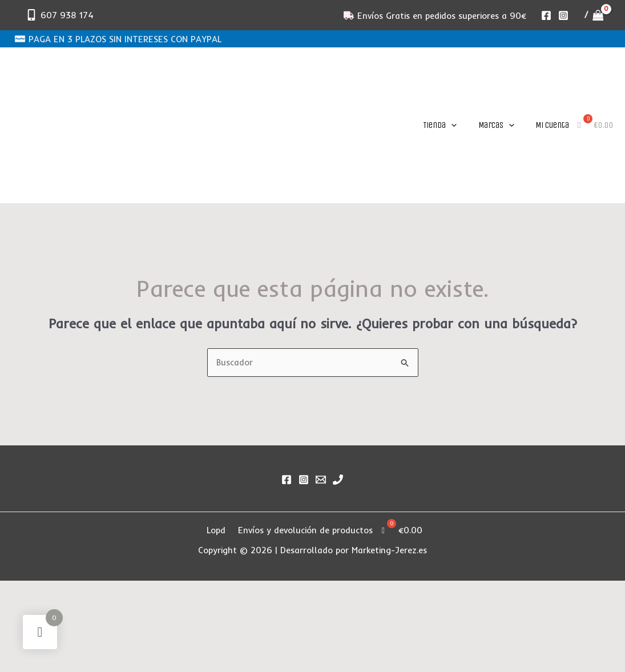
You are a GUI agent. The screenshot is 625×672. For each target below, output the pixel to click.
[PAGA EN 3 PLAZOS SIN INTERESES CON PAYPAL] (118, 39)
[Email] (321, 480)
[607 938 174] (60, 15)
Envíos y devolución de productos (306, 530)
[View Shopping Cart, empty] (594, 15)
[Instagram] (563, 15)
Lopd (216, 530)
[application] (451, 125)
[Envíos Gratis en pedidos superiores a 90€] (435, 15)
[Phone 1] (338, 480)
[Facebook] (546, 15)
